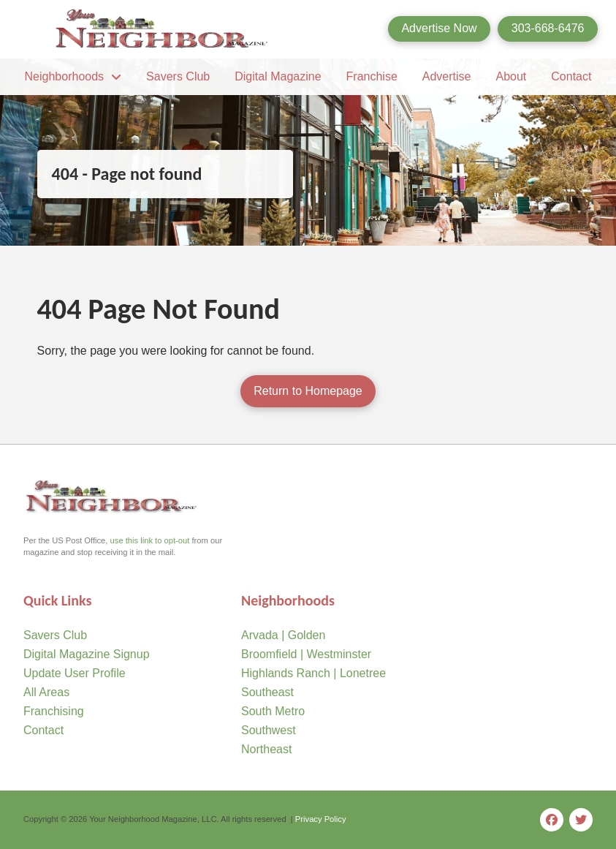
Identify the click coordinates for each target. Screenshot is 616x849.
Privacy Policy (321, 819)
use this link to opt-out (150, 540)
